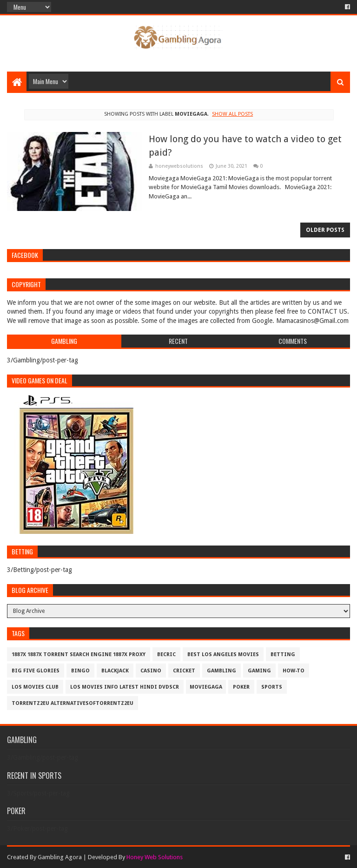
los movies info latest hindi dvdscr (125, 687)
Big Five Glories (36, 671)
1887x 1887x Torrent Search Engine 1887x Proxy (79, 654)
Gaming (259, 671)
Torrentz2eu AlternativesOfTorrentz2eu (73, 703)
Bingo (80, 671)
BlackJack (115, 671)
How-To (294, 671)
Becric (166, 654)
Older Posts (325, 230)
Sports (272, 687)
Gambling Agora (60, 857)
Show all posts (232, 114)
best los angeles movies (223, 654)
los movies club (35, 687)
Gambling (221, 671)
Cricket (184, 671)
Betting (283, 654)
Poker (241, 687)
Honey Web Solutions (155, 857)
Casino (151, 671)
